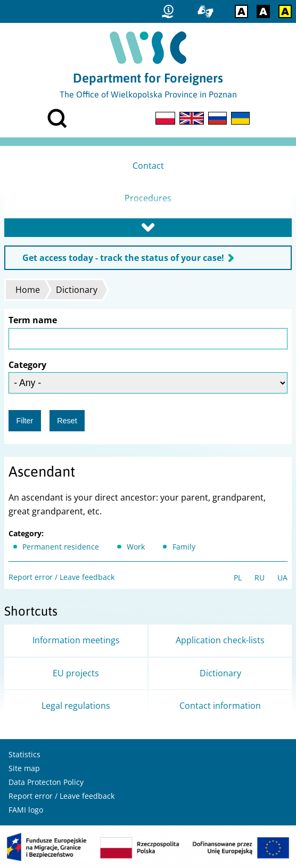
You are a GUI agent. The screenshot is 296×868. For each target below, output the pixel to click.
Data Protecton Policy (46, 782)
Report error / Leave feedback (61, 577)
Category (27, 365)
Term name (33, 320)
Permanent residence (61, 547)
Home (28, 290)
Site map (24, 768)
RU (260, 578)
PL (238, 578)
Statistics (24, 754)
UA (282, 578)
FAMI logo (26, 810)
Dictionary (77, 290)
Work (136, 547)
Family (184, 547)
